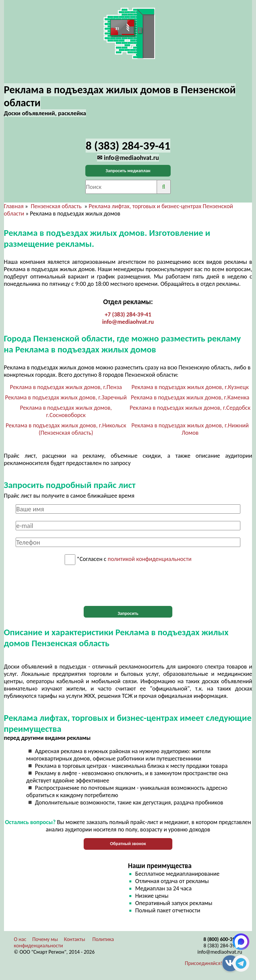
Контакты (75, 939)
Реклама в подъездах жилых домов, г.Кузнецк (190, 387)
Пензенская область (56, 206)
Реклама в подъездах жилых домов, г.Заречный (66, 397)
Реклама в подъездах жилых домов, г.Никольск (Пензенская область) (66, 429)
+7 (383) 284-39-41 (128, 314)
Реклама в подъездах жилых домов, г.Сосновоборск (66, 411)
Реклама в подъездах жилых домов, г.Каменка (190, 397)
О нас (20, 939)
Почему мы (45, 939)
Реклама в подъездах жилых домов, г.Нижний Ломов (190, 429)
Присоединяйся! (204, 963)
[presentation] (128, 586)
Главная (14, 206)
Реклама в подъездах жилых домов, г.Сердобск (190, 408)
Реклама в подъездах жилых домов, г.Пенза (66, 387)
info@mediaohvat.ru (128, 322)
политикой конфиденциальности (149, 559)
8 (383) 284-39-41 (223, 946)
